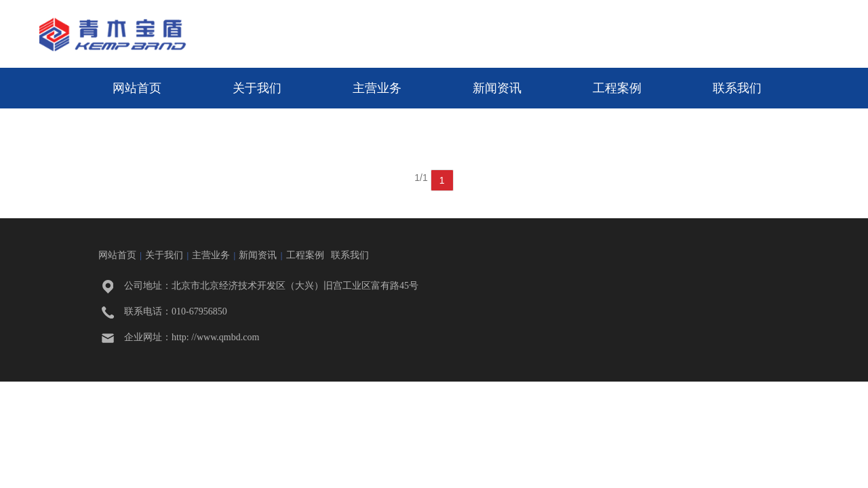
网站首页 (137, 88)
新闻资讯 (497, 88)
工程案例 (617, 88)
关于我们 (257, 88)
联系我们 (737, 88)
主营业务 (377, 88)
